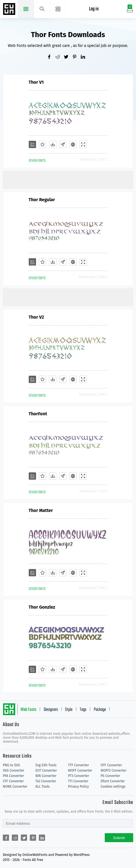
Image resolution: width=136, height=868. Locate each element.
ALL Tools (43, 787)
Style (69, 710)
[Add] (32, 144)
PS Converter (110, 776)
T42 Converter (46, 781)
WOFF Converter (80, 770)
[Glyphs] (63, 144)
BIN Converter (46, 776)
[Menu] (58, 9)
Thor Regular (42, 200)
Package (100, 710)
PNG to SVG (11, 765)
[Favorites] (43, 144)
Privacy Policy (79, 787)
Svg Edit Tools (46, 765)
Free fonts (10, 10)
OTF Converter (111, 765)
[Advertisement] (69, 179)
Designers (51, 710)
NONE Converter (15, 787)
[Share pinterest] (77, 57)
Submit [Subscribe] (119, 838)
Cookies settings (113, 787)
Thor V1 (36, 82)
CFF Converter (13, 781)
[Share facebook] (51, 57)
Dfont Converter (113, 781)
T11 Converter (78, 781)
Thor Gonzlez (42, 607)
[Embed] (73, 144)
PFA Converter (13, 776)
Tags (83, 710)
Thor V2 (36, 317)
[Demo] (83, 144)
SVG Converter (14, 770)
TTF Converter (79, 765)
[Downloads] (53, 144)
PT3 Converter (79, 776)
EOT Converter (46, 770)
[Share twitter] (68, 57)
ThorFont (38, 414)
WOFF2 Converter (113, 770)
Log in (94, 9)
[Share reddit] (60, 57)
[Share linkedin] (85, 57)
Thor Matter (41, 510)
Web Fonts (28, 710)
